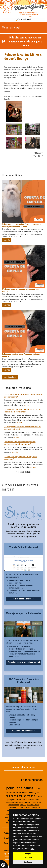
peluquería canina (20, 788)
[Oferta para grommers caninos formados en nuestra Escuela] (23, 266)
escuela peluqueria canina (31, 800)
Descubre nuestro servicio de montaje (24, 662)
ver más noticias (10, 377)
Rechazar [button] (28, 858)
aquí (33, 849)
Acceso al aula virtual (24, 767)
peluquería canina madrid (21, 796)
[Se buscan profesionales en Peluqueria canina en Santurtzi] (23, 331)
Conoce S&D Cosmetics (23, 731)
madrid (23, 805)
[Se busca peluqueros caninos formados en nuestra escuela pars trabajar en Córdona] (23, 201)
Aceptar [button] (28, 854)
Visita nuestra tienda (23, 599)
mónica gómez (14, 805)
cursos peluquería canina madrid (29, 807)
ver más (7, 240)
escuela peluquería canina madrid (18, 802)
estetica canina (36, 802)
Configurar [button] (28, 862)
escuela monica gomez (31, 792)
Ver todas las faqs (23, 472)
